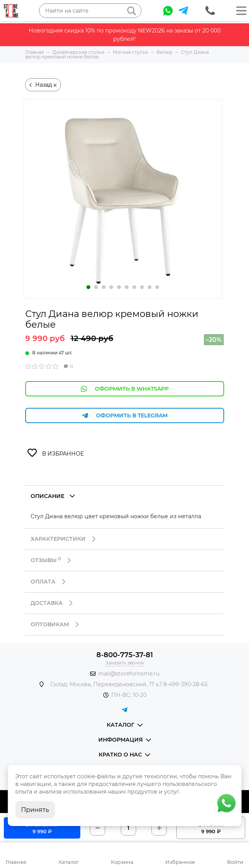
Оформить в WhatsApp (125, 389)
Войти (235, 862)
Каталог (69, 862)
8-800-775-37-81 (125, 655)
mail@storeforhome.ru (129, 674)
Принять (35, 810)
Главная (16, 862)
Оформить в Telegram (125, 416)
